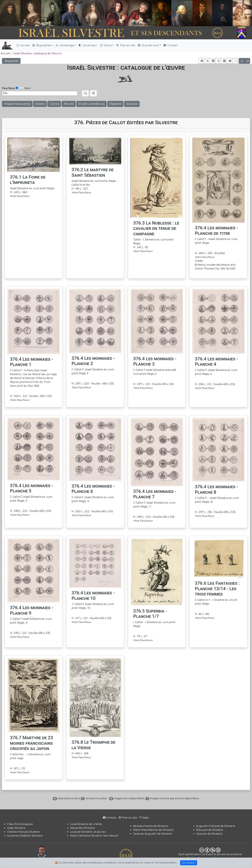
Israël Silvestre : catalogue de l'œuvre (38, 53)
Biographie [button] (11, 61)
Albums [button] (69, 104)
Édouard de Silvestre (210, 830)
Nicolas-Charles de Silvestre (151, 826)
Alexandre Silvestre (83, 828)
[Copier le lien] (235, 61)
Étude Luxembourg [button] (91, 104)
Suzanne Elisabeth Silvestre (25, 836)
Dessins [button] (40, 104)
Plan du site (126, 45)
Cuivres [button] (54, 104)
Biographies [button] (42, 45)
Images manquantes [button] (17, 104)
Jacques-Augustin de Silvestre (153, 834)
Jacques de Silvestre (209, 834)
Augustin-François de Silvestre (216, 826)
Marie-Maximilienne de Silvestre (153, 830)
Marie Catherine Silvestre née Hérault (94, 836)
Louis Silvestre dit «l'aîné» (86, 824)
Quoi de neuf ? (149, 45)
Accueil (23, 45)
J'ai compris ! (189, 863)
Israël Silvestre (16, 828)
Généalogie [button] (65, 45)
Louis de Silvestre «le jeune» (88, 832)
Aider (144, 818)
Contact (171, 45)
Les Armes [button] (87, 45)
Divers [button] (106, 45)
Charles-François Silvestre (23, 832)
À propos (132, 104)
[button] (201, 61)
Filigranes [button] (115, 104)
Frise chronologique (20, 824)
